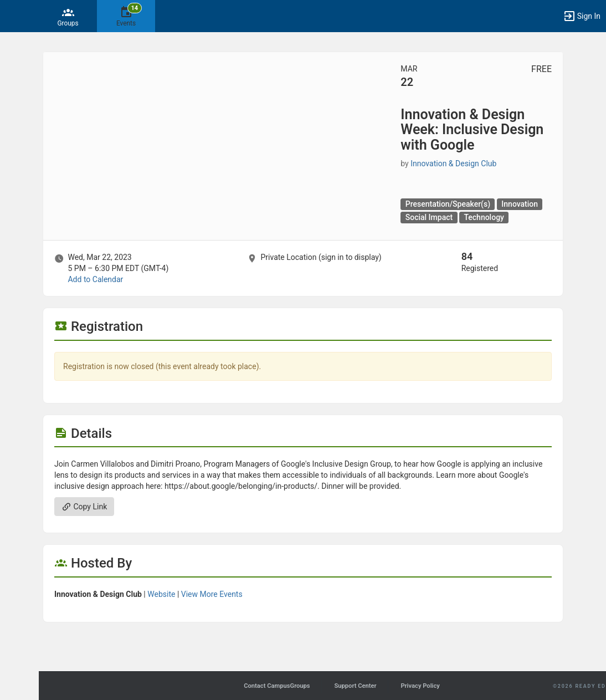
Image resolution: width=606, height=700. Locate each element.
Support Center (355, 686)
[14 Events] (126, 16)
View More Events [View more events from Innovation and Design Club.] (212, 594)
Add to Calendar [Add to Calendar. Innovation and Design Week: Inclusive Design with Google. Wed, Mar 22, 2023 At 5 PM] (95, 279)
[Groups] (68, 16)
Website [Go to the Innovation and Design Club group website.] (161, 594)
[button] (14, 16)
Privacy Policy (420, 686)
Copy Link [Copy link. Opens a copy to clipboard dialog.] (84, 507)
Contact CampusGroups (277, 686)
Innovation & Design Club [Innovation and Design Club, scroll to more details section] (453, 163)
